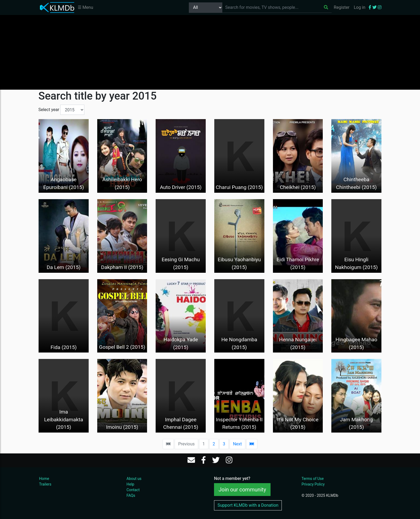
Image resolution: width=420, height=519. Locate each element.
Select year (49, 110)
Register (342, 7)
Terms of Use (313, 479)
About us (134, 479)
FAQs (131, 495)
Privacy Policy (313, 484)
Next (237, 444)
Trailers (45, 484)
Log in (360, 7)
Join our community (242, 490)
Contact (133, 490)
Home (44, 479)
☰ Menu (85, 7)
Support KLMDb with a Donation (248, 505)
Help (130, 484)
